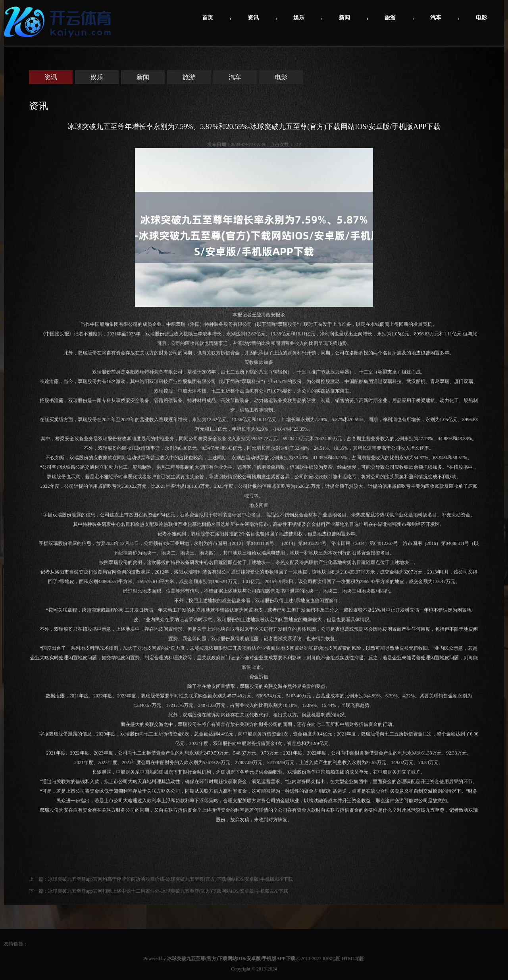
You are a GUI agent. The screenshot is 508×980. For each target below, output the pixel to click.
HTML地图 (353, 959)
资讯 (253, 18)
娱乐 (299, 18)
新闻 (344, 18)
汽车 (436, 18)
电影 (481, 18)
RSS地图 (332, 959)
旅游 (390, 18)
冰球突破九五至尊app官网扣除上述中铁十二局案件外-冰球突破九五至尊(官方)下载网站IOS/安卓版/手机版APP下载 (168, 891)
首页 (208, 18)
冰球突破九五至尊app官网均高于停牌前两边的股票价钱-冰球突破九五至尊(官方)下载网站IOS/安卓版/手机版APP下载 (170, 879)
